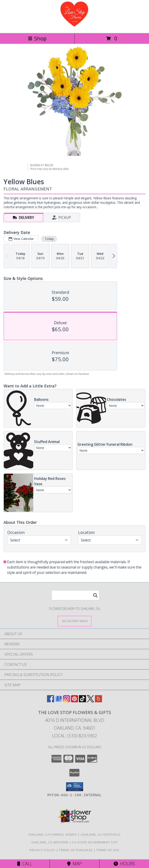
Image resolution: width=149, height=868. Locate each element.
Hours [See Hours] (124, 864)
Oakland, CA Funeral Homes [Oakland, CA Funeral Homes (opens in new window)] (53, 834)
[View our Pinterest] (74, 701)
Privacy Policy (42, 850)
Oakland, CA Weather (50, 842)
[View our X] (90, 701)
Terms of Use (108, 850)
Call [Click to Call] (25, 864)
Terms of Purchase (76, 850)
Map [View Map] (74, 864)
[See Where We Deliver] (74, 621)
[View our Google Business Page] (59, 701)
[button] (75, 787)
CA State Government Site (95, 842)
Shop (37, 38)
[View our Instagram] (67, 701)
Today (49, 239)
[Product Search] (75, 595)
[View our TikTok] (82, 701)
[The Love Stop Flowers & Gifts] (74, 27)
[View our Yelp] (98, 701)
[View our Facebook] (51, 701)
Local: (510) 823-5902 (74, 736)
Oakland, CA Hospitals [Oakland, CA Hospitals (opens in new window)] (101, 834)
